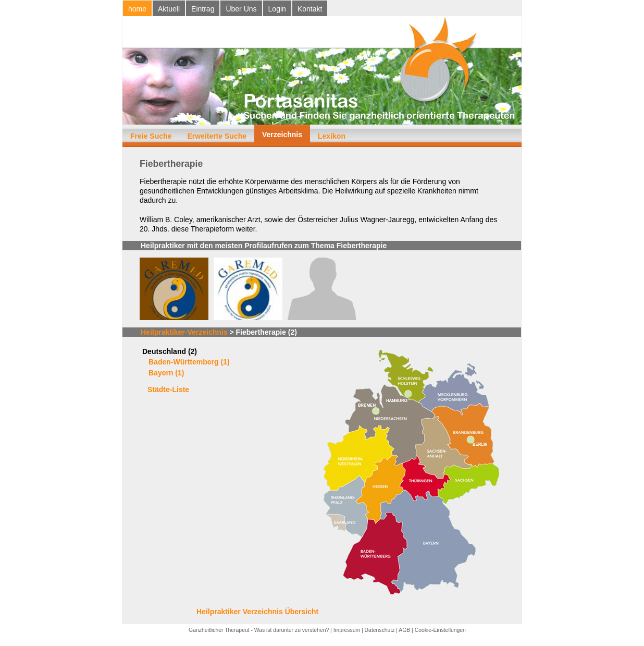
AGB (404, 630)
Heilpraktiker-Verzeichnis (184, 332)
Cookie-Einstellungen (440, 630)
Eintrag (203, 9)
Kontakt (310, 9)
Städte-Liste (168, 389)
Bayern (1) (166, 373)
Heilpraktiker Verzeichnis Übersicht (257, 612)
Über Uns (241, 9)
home (137, 9)
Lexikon (332, 136)
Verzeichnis (282, 135)
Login (277, 9)
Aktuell (169, 9)
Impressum (347, 630)
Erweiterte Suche (217, 136)
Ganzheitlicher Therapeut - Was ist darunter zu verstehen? (259, 630)
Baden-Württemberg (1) (189, 362)
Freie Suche (151, 136)
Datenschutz (380, 630)
